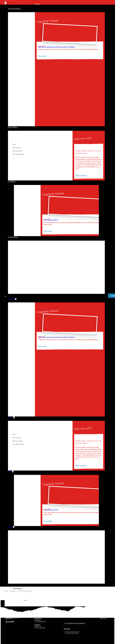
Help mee (12, 127)
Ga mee (11, 181)
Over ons (12, 237)
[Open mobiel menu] (5, 296)
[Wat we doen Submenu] (20, 9)
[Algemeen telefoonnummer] (68, 624)
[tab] (40, 144)
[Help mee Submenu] (17, 128)
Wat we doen (14, 9)
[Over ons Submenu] (17, 238)
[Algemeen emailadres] (79, 624)
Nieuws (38, 4)
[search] (5, 3)
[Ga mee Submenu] (15, 182)
